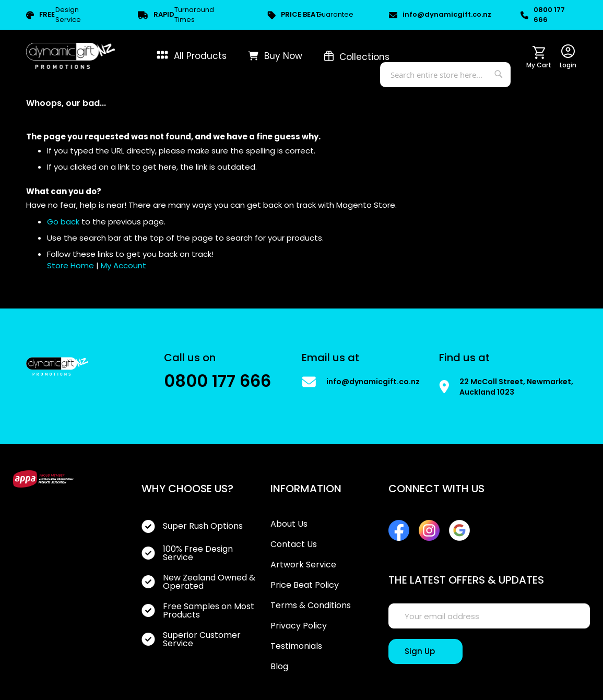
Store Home (70, 265)
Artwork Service (303, 565)
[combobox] (445, 75)
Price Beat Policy (305, 585)
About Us (289, 524)
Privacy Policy (299, 626)
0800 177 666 (543, 15)
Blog (279, 667)
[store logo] (70, 56)
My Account (123, 265)
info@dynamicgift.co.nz (437, 15)
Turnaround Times (176, 15)
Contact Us (294, 544)
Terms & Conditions (311, 606)
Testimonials (296, 646)
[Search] (500, 72)
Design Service (54, 15)
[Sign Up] (425, 651)
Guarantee (311, 15)
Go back (63, 222)
